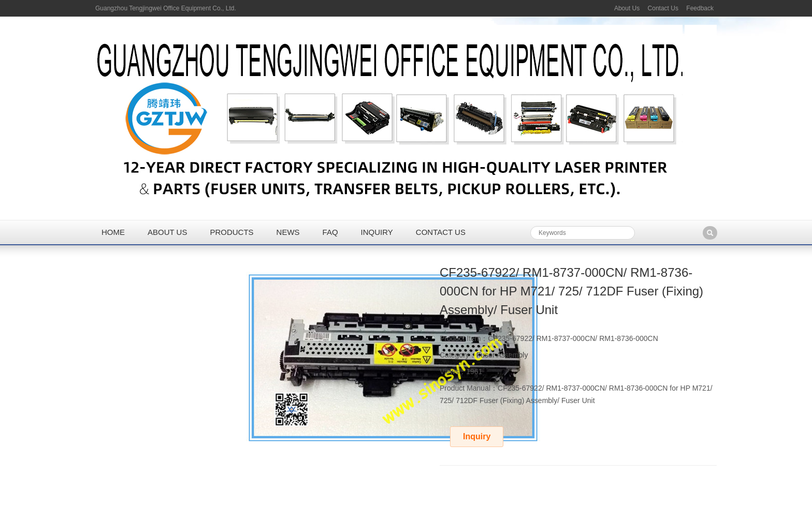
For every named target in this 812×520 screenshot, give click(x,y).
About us (167, 232)
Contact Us (663, 8)
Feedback (700, 8)
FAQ (330, 232)
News (288, 232)
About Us (627, 8)
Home (113, 232)
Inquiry (377, 232)
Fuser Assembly (502, 355)
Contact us (441, 232)
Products (231, 232)
